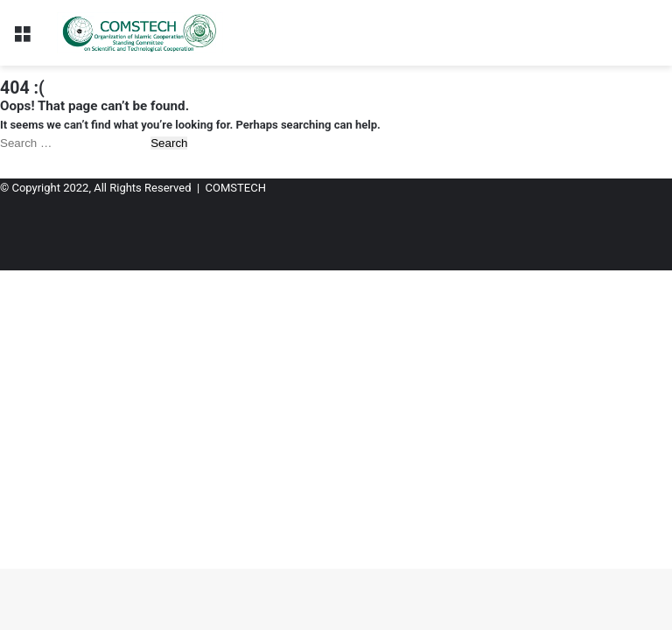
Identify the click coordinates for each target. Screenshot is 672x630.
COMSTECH (236, 188)
